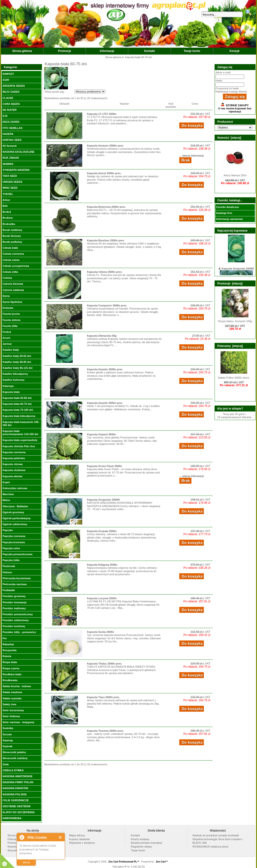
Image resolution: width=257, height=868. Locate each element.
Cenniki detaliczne (227, 207)
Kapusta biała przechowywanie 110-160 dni (20, 433)
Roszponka (9, 650)
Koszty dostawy (140, 839)
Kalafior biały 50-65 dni (17, 356)
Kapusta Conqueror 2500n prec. (107, 305)
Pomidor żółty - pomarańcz (19, 632)
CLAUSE (8, 98)
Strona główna (22, 51)
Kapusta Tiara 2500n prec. (103, 697)
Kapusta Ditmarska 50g (102, 336)
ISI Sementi (9, 146)
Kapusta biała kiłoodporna (19, 416)
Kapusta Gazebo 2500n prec (105, 369)
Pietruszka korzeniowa (16, 578)
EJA (5, 116)
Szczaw (7, 734)
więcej (26, 862)
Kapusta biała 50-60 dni (17, 398)
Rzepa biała (10, 662)
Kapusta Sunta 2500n (100, 632)
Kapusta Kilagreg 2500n (102, 565)
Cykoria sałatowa (13, 290)
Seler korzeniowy (13, 710)
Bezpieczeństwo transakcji (146, 843)
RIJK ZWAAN (10, 158)
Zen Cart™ (162, 862)
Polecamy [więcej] (230, 346)
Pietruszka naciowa (15, 584)
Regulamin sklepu (141, 847)
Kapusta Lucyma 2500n (102, 598)
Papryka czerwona (14, 536)
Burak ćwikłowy (12, 230)
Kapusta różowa (12, 464)
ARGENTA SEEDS (14, 86)
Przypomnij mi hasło (227, 88)
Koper (6, 482)
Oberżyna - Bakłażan (15, 506)
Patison (7, 572)
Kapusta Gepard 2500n (101, 434)
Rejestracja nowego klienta (231, 91)
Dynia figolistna (12, 302)
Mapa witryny (77, 835)
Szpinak (7, 746)
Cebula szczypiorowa (16, 266)
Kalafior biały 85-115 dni (17, 368)
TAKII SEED (10, 176)
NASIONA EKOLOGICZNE (18, 152)
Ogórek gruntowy (13, 512)
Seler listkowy (11, 716)
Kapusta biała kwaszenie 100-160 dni (21, 424)
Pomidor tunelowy (14, 626)
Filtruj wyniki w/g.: (55, 92)
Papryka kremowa (14, 542)
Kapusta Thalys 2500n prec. (105, 664)
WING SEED (10, 188)
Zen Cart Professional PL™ (124, 862)
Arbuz (6, 200)
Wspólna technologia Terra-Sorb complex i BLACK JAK (217, 841)
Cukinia (7, 278)
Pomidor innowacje (14, 602)
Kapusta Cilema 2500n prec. (105, 272)
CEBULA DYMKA (13, 770)
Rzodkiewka (10, 680)
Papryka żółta (11, 560)
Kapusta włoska (12, 476)
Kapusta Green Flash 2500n (105, 466)
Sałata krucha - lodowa (17, 686)
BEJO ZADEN (11, 92)
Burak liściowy (12, 236)
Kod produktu (171, 105)
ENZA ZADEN (11, 122)
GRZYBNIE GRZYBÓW (16, 806)
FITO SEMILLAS (12, 128)
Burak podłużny (12, 242)
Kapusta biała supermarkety (20, 440)
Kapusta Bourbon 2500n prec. (106, 240)
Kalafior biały (11, 350)
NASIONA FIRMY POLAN (18, 782)
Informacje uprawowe (229, 219)
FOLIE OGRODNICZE (15, 800)
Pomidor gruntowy (14, 596)
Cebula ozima (11, 260)
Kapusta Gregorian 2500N (103, 500)
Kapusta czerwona (14, 452)
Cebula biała (10, 248)
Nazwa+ (125, 104)
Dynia (6, 296)
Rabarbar (8, 644)
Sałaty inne (9, 704)
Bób (5, 206)
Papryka (8, 530)
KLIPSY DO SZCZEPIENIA (18, 812)
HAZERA (8, 134)
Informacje (107, 51)
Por (5, 638)
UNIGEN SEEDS (12, 182)
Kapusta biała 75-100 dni (18, 410)
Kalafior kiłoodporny (15, 374)
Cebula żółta (10, 272)
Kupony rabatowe (80, 839)
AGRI (6, 80)
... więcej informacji (192, 156)
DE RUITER (9, 110)
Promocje (64, 51)
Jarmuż (7, 344)
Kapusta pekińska (14, 458)
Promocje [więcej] (230, 284)
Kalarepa (8, 386)
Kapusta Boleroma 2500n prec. (107, 207)
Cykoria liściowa (13, 284)
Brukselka (9, 224)
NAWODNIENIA (12, 818)
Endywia (8, 308)
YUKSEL (8, 194)
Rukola (7, 656)
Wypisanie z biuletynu (82, 843)
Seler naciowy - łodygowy (18, 722)
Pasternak (9, 566)
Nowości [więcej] (229, 138)
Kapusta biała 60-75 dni (17, 404)
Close (60, 837)
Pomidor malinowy (14, 608)
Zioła (5, 764)
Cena (195, 104)
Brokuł (7, 212)
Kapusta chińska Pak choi (19, 446)
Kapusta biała (11, 392)
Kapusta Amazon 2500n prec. (105, 146)
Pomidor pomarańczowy (18, 614)
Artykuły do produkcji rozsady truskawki (216, 835)
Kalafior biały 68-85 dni (17, 362)
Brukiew (8, 218)
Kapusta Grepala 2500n (102, 531)
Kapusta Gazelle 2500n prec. (105, 403)
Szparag (8, 740)
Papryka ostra (11, 548)
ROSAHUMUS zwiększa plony (210, 847)
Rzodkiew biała (12, 674)
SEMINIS (8, 164)
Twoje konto (192, 51)
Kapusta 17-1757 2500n (102, 114)
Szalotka (8, 728)
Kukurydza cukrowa (15, 488)
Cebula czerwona (13, 254)
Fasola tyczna (11, 314)
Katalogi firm (224, 213)
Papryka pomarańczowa (17, 554)
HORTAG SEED (12, 140)
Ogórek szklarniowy (15, 524)
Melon (6, 500)
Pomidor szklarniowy (15, 620)
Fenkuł (7, 332)
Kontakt (150, 51)
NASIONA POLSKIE (15, 794)
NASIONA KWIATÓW (15, 788)
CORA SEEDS (11, 104)
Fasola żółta (10, 326)
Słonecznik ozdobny (15, 758)
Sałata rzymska (12, 698)
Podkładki (9, 590)
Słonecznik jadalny (14, 752)
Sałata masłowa (12, 692)
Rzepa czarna (11, 668)
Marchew (8, 494)
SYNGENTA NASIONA (16, 170)
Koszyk (235, 51)
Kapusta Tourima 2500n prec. (105, 731)
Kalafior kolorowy (13, 380)
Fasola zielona (11, 320)
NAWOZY (8, 74)
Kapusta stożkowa (14, 470)
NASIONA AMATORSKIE (17, 776)
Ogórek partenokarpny (16, 518)
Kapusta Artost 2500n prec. (104, 173)
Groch (6, 338)
